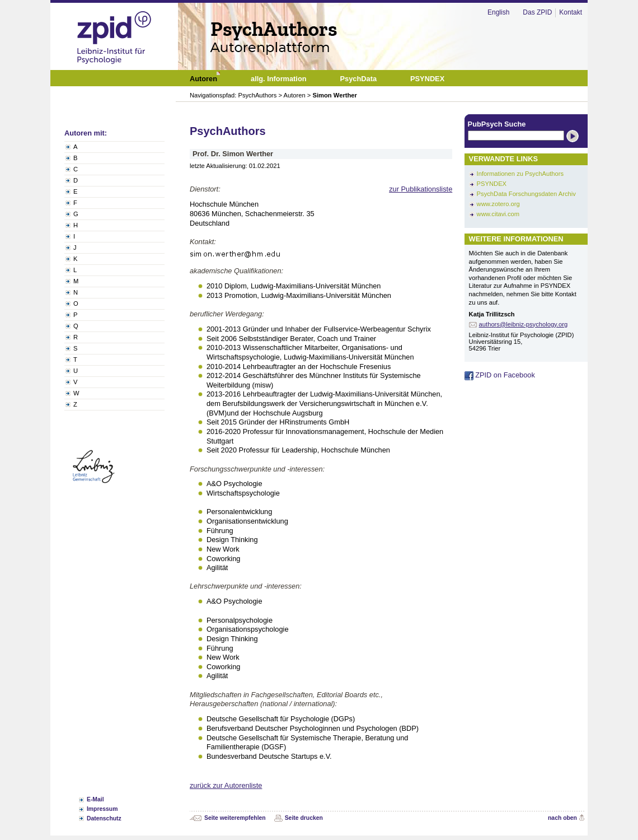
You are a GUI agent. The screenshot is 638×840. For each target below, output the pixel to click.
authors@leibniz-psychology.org (524, 324)
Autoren (295, 95)
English (498, 12)
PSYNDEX (492, 184)
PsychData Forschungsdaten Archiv (526, 194)
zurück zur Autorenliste (226, 785)
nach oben (562, 818)
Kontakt (571, 12)
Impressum (102, 809)
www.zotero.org (498, 204)
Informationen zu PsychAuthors (520, 174)
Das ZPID (537, 12)
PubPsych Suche (497, 124)
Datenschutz (104, 818)
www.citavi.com (498, 214)
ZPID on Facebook (500, 375)
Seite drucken (304, 818)
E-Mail (95, 799)
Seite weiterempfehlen (235, 818)
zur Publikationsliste (421, 189)
